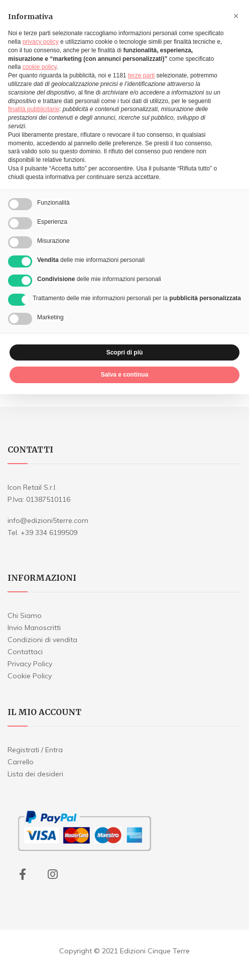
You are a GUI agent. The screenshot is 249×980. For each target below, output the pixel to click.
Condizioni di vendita (42, 640)
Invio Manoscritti (34, 628)
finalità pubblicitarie (34, 109)
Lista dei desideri (35, 774)
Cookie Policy (30, 676)
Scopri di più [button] (125, 352)
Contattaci (25, 652)
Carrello (21, 762)
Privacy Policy (30, 664)
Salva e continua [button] (125, 375)
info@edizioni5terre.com (48, 520)
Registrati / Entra (35, 750)
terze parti (141, 75)
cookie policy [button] (40, 67)
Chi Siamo (25, 615)
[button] (236, 16)
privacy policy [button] (41, 42)
